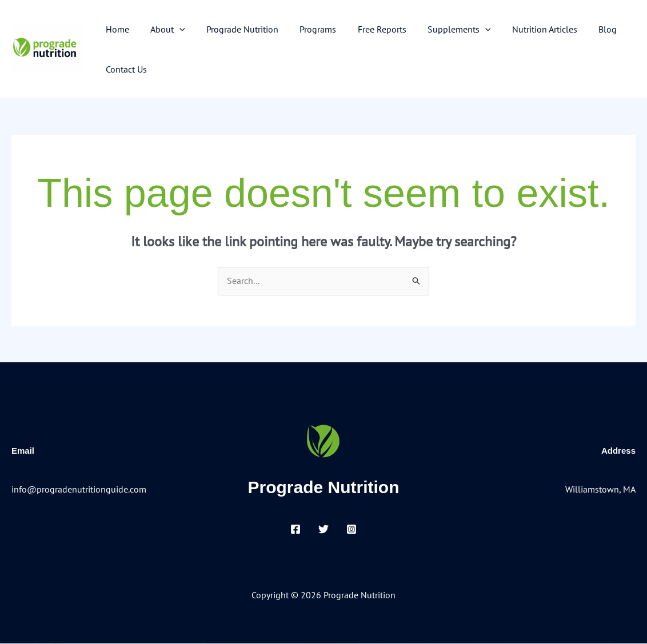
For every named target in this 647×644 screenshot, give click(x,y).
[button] (175, 29)
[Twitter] (323, 530)
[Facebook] (295, 530)
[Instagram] (352, 530)
